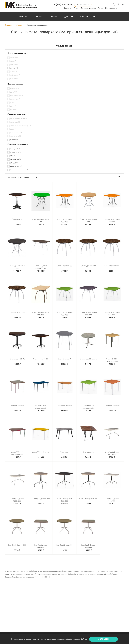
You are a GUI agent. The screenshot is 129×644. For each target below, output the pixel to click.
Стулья (38, 17)
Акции (100, 8)
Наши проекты (111, 8)
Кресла (84, 17)
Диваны (69, 17)
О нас (76, 8)
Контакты (68, 8)
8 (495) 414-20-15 (63, 4)
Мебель (23, 17)
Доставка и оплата (88, 8)
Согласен (103, 639)
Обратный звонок (83, 5)
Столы (53, 17)
